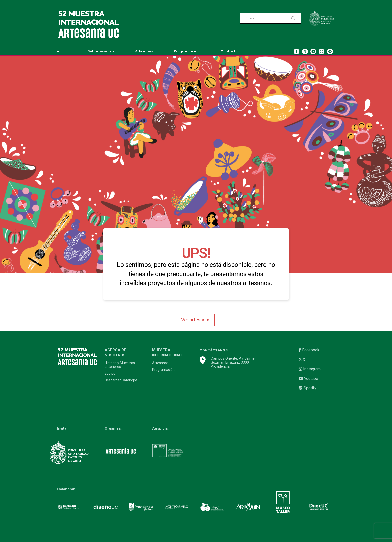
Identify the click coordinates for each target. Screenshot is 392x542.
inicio (62, 51)
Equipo (110, 373)
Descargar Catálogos (121, 380)
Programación (187, 51)
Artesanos (144, 51)
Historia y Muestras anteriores (120, 365)
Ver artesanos (196, 320)
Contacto (229, 51)
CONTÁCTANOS (214, 350)
